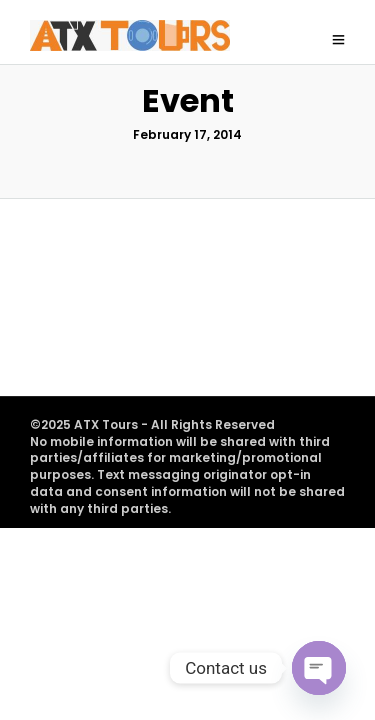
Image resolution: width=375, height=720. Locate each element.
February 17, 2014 (187, 169)
